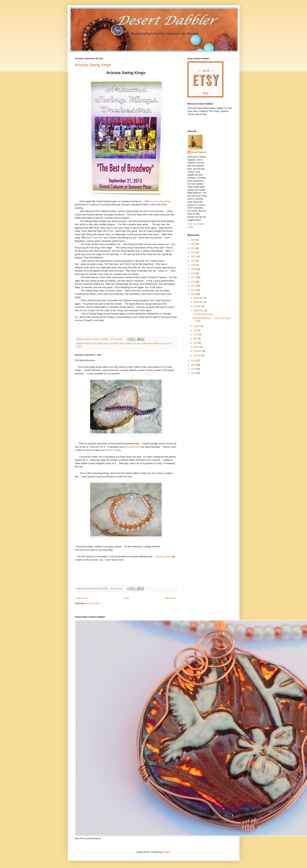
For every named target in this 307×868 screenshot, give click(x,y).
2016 (193, 282)
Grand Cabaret (126, 343)
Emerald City (133, 447)
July (196, 330)
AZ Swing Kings (101, 343)
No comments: (117, 339)
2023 (193, 252)
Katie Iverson (148, 343)
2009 (193, 373)
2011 (193, 365)
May (196, 339)
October (197, 306)
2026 (193, 240)
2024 (193, 248)
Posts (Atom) (94, 603)
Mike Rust (159, 343)
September (199, 310)
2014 (193, 290)
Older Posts (170, 598)
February (198, 351)
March (197, 347)
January (197, 355)
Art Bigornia (88, 343)
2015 (193, 286)
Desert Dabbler (199, 152)
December (199, 298)
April (196, 343)
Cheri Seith (113, 343)
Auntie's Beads (113, 450)
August (197, 326)
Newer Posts (82, 598)
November (199, 302)
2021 (193, 261)
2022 (193, 256)
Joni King (137, 343)
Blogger (166, 852)
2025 (193, 244)
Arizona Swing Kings (93, 65)
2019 (193, 269)
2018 (193, 273)
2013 (193, 294)
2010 (193, 369)
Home (126, 598)
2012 (193, 361)
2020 (193, 265)
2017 (193, 277)
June (196, 334)
